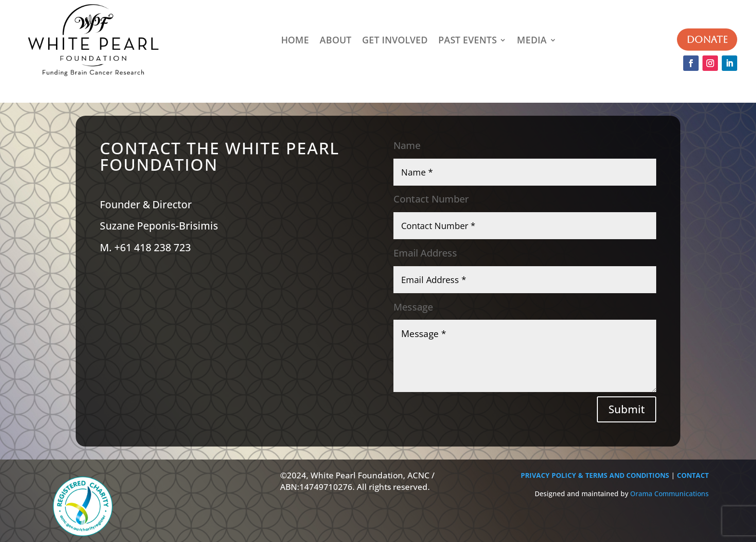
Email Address (425, 253)
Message (413, 307)
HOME (295, 40)
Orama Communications (669, 494)
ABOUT (336, 40)
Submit (627, 409)
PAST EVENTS (467, 40)
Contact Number (431, 199)
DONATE (707, 40)
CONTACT (693, 475)
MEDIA (532, 40)
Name (407, 146)
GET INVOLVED (395, 40)
